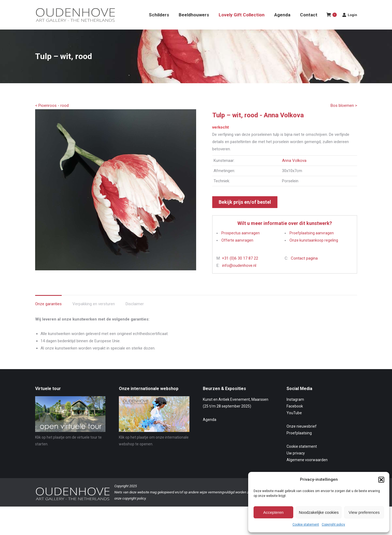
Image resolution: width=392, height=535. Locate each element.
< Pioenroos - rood (52, 115)
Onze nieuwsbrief (302, 436)
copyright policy (134, 508)
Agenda (210, 429)
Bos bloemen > (344, 115)
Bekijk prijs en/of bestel (245, 212)
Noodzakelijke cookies (319, 512)
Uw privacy (296, 463)
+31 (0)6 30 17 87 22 (240, 268)
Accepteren (273, 512)
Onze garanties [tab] (48, 314)
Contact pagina (304, 268)
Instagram (295, 409)
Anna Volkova (294, 170)
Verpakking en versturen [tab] (94, 314)
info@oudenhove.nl (239, 275)
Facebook (295, 416)
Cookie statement (306, 525)
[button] (381, 480)
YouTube (294, 423)
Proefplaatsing (299, 443)
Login (350, 24)
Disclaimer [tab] (135, 314)
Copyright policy (333, 525)
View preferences (364, 512)
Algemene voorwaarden (307, 470)
